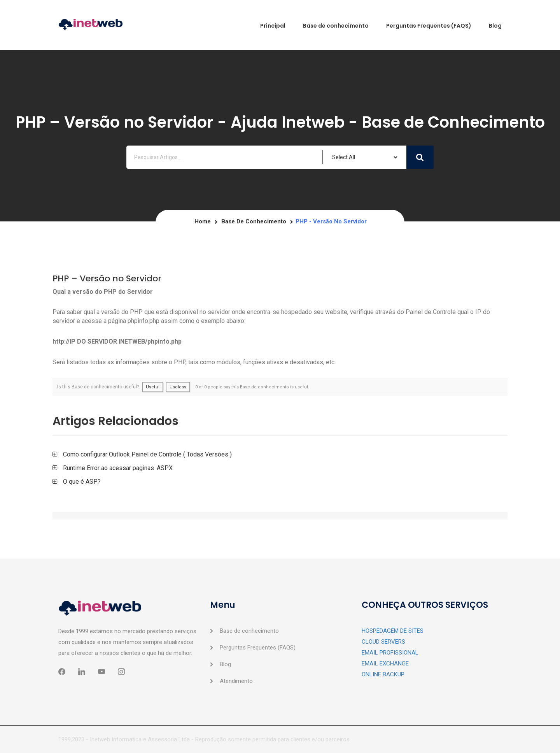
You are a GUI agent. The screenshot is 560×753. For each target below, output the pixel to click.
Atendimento (236, 681)
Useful (153, 387)
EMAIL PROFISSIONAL (390, 653)
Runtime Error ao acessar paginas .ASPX (118, 468)
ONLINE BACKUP (383, 674)
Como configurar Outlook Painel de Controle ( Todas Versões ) (147, 454)
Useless (178, 387)
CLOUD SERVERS (383, 642)
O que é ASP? (82, 482)
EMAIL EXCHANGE (385, 663)
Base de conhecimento (254, 221)
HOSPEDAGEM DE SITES (393, 631)
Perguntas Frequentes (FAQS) (258, 648)
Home (203, 221)
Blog (225, 664)
